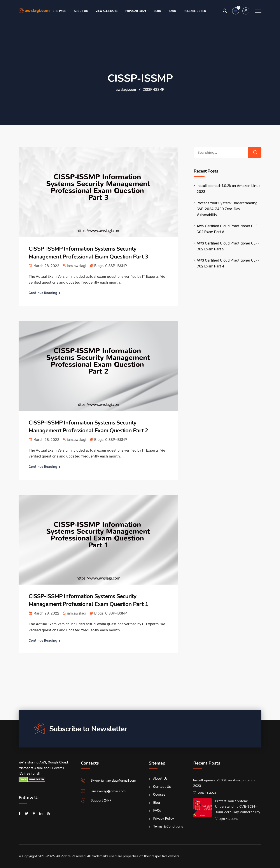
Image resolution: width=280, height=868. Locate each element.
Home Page (58, 11)
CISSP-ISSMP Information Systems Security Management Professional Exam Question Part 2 (88, 427)
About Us (81, 11)
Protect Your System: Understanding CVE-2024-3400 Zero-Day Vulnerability (227, 209)
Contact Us (162, 787)
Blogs (99, 266)
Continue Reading (43, 293)
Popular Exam (136, 11)
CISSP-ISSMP (116, 266)
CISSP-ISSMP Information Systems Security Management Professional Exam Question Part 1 (88, 600)
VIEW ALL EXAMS (107, 11)
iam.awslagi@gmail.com (108, 791)
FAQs (172, 11)
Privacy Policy (164, 819)
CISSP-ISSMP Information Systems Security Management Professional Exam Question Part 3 (88, 253)
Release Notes (195, 11)
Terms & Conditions (168, 826)
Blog (157, 11)
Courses (159, 795)
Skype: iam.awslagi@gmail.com (113, 781)
